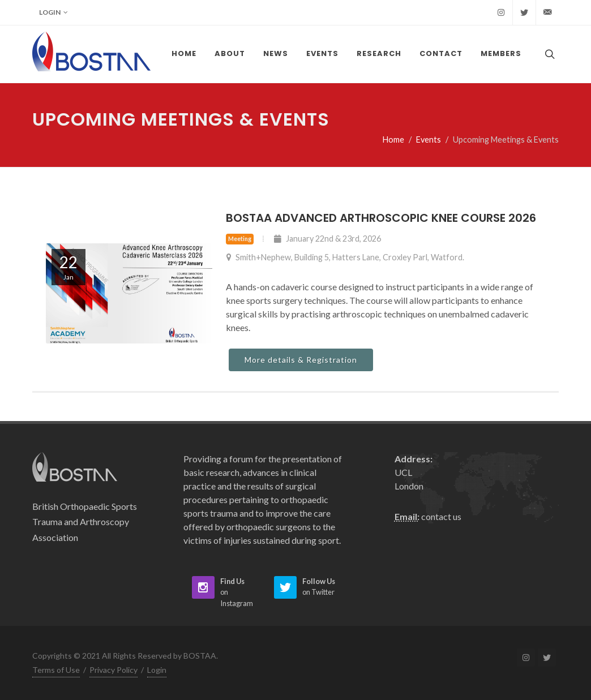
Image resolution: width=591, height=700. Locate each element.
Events (429, 139)
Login (53, 12)
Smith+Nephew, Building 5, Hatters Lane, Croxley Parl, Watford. (345, 257)
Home (393, 139)
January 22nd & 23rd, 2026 (327, 239)
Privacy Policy (114, 670)
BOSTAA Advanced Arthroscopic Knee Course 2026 (381, 218)
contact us (441, 516)
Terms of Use (56, 670)
